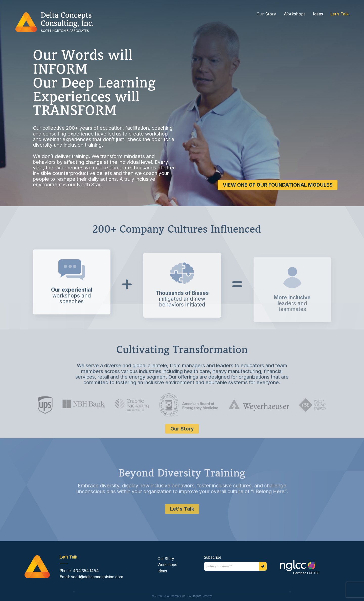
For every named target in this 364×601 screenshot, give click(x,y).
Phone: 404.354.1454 (79, 571)
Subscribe (213, 558)
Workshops (295, 14)
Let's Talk (182, 528)
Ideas (318, 14)
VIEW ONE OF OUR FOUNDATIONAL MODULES (275, 185)
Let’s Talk (339, 14)
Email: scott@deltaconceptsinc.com (91, 577)
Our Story (266, 14)
